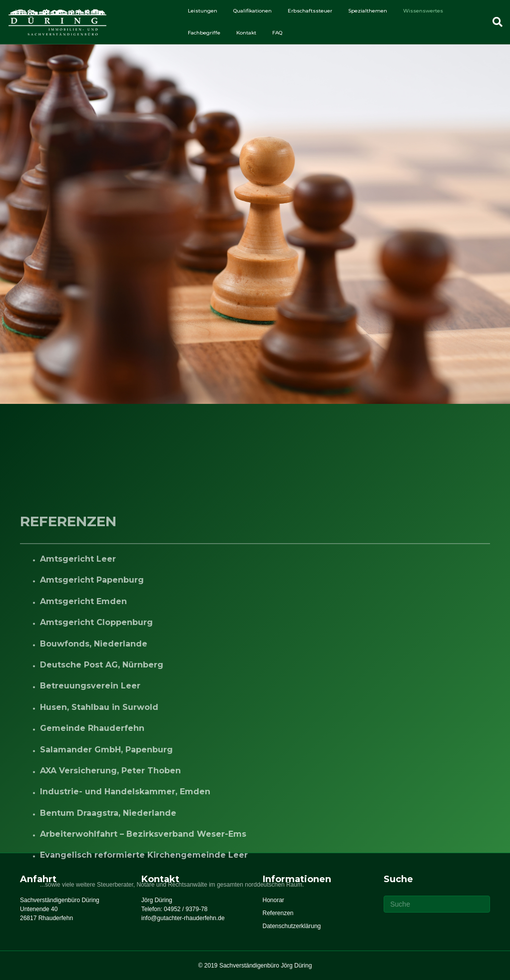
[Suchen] (494, 22)
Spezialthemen (368, 11)
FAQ (277, 33)
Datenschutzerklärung (292, 926)
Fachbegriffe (204, 33)
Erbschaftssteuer (310, 11)
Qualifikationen (253, 11)
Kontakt (246, 33)
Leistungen (203, 11)
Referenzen (278, 913)
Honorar (273, 900)
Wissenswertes (423, 11)
